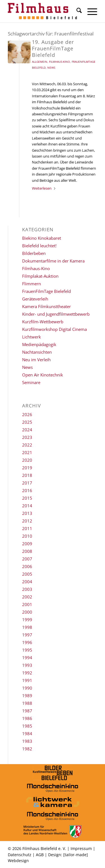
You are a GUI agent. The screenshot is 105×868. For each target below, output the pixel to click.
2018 (27, 475)
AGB (40, 855)
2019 (27, 468)
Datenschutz (20, 855)
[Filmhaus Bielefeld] (44, 11)
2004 (27, 582)
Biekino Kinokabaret (42, 238)
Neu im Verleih (36, 360)
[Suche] (76, 11)
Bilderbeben (34, 253)
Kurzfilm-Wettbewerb (43, 322)
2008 (27, 551)
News (51, 68)
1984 (27, 734)
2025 (27, 422)
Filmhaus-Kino (60, 62)
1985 (27, 726)
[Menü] (89, 11)
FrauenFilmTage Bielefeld (46, 291)
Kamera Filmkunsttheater (46, 306)
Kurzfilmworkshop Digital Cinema (54, 329)
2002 (27, 597)
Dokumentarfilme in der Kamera (53, 261)
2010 (27, 536)
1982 (27, 749)
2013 (27, 513)
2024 (27, 430)
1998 (27, 627)
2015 (27, 498)
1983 (27, 741)
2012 (27, 521)
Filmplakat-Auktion (40, 276)
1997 (27, 635)
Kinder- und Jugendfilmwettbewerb (56, 314)
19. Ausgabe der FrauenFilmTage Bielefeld (53, 49)
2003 (27, 589)
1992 (27, 673)
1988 (27, 703)
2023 (27, 437)
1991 (27, 680)
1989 (27, 696)
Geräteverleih (35, 299)
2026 (27, 414)
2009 (27, 544)
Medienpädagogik (39, 344)
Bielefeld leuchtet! (39, 246)
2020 (27, 460)
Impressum (81, 848)
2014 (27, 506)
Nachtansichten (37, 352)
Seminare (31, 382)
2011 (27, 528)
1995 (27, 650)
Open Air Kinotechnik (43, 375)
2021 (27, 452)
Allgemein (40, 62)
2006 (27, 566)
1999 (27, 620)
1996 (27, 642)
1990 (27, 688)
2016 (27, 490)
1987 (27, 711)
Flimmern (32, 284)
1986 (27, 718)
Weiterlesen (44, 188)
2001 (27, 604)
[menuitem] (76, 11)
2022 (27, 445)
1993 (27, 665)
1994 (27, 658)
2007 (27, 559)
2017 (27, 483)
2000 (27, 612)
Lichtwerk (32, 337)
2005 (27, 574)
